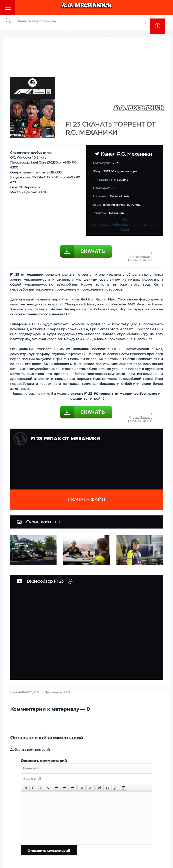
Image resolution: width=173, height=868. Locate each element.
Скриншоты (34, 522)
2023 (107, 171)
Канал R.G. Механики (123, 154)
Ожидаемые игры (124, 171)
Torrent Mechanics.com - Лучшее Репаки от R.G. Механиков (86, 7)
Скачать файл (86, 500)
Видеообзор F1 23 (40, 581)
